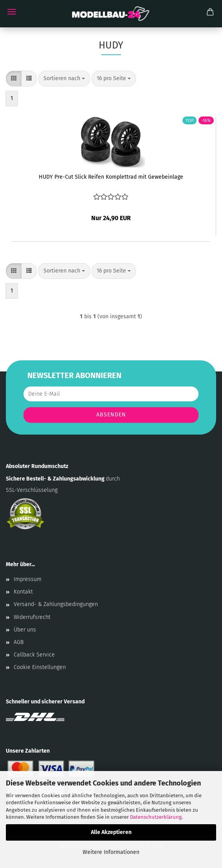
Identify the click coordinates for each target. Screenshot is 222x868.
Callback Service (34, 655)
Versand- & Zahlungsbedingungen (56, 604)
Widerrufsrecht (32, 617)
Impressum (28, 579)
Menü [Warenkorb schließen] (12, 12)
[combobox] (64, 79)
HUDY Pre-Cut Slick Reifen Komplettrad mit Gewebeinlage (111, 177)
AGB (19, 642)
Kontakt (23, 592)
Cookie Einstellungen (40, 667)
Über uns (25, 630)
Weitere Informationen (111, 852)
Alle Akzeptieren (111, 832)
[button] (14, 79)
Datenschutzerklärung (156, 817)
